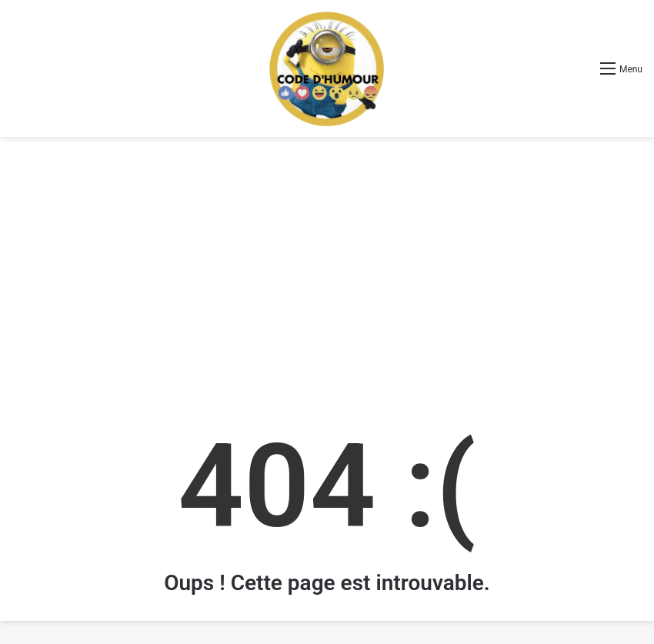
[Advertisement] (327, 260)
